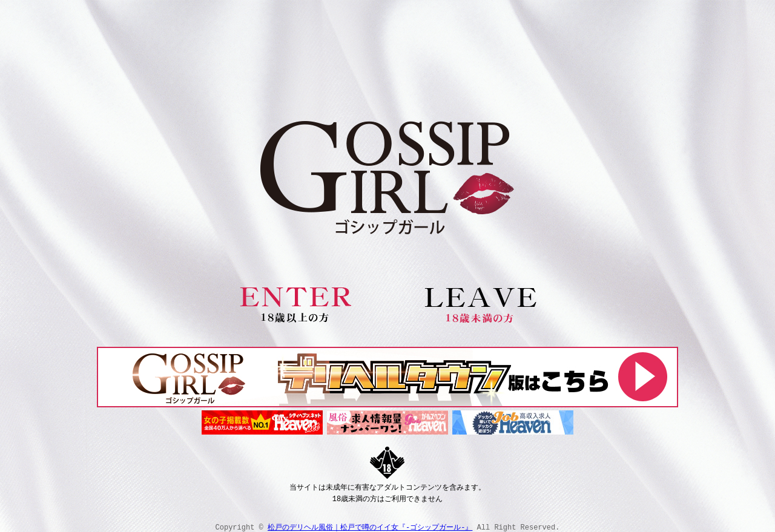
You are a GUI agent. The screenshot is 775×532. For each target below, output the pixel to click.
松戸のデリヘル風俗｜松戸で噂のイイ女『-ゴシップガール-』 (370, 524)
